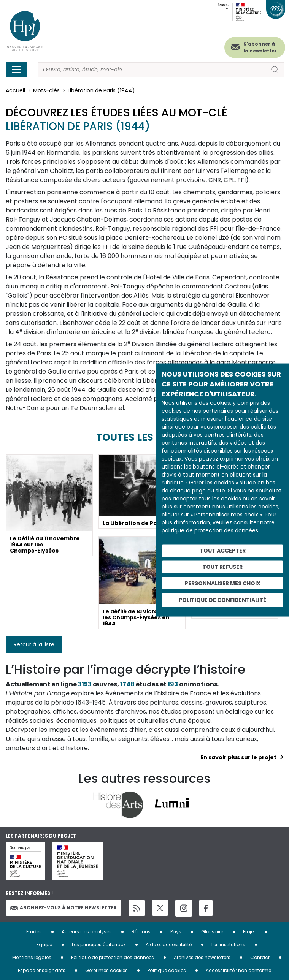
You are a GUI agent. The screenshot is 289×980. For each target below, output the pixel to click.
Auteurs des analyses (87, 932)
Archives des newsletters (202, 957)
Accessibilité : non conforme (238, 970)
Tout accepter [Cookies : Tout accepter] (223, 551)
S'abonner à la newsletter (260, 47)
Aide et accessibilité (169, 944)
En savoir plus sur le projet (238, 757)
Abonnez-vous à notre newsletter (64, 908)
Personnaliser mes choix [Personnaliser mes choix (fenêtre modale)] (223, 583)
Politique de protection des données (113, 957)
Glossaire (212, 932)
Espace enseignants (42, 970)
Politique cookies (167, 970)
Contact (260, 957)
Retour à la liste (34, 644)
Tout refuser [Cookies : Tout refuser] (222, 567)
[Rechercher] (152, 70)
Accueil (15, 90)
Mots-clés (46, 90)
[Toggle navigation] (16, 70)
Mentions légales (32, 957)
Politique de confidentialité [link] (222, 600)
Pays (176, 932)
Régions (141, 932)
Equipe (44, 944)
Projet (249, 932)
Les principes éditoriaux (99, 944)
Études (34, 932)
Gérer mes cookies (106, 970)
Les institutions (228, 944)
